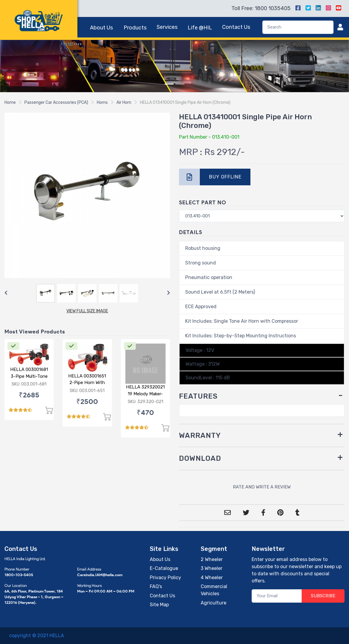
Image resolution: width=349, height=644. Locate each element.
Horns (102, 102)
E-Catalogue (164, 568)
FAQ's (156, 586)
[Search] (298, 27)
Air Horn (124, 102)
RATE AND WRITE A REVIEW (262, 487)
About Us (101, 28)
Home (10, 102)
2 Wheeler (212, 559)
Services (167, 27)
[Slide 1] (169, 84)
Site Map (159, 605)
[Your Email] (277, 596)
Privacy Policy (165, 578)
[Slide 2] (180, 84)
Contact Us (236, 27)
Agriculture (214, 603)
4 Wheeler (212, 578)
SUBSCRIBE (323, 596)
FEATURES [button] (198, 396)
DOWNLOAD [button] (200, 458)
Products (135, 28)
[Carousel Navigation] (87, 293)
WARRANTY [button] (200, 435)
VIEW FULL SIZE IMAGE (87, 311)
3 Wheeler (212, 568)
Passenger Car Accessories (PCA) (56, 102)
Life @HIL (200, 28)
